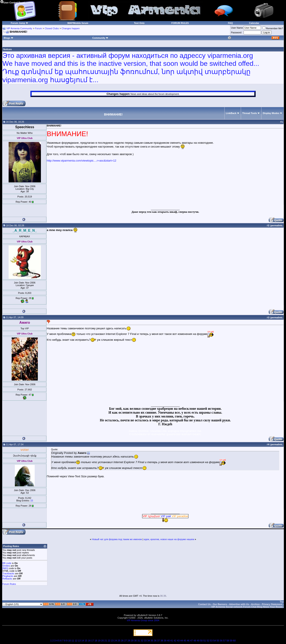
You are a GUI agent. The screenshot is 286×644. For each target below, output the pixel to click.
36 (155, 641)
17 (93, 641)
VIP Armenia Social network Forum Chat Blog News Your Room (247, 607)
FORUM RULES (180, 23)
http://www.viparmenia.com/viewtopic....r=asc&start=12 (82, 161)
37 (159, 641)
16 (89, 641)
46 (188, 641)
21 (106, 641)
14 (83, 641)
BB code (7, 563)
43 (178, 641)
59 (231, 641)
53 (211, 641)
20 (103, 641)
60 (234, 641)
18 (96, 641)
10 (69, 641)
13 (79, 641)
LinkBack (231, 113)
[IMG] (5, 568)
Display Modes (271, 113)
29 (132, 641)
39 (165, 641)
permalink (276, 225)
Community (100, 38)
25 (119, 641)
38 (162, 641)
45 (185, 641)
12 (76, 641)
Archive (255, 604)
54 (214, 641)
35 (152, 641)
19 (99, 641)
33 (145, 641)
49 (198, 641)
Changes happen (71, 28)
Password (236, 32)
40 (168, 641)
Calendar (254, 23)
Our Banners (220, 604)
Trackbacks (8, 573)
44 (182, 641)
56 (221, 641)
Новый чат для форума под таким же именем (117, 539)
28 (129, 641)
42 (175, 641)
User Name (237, 28)
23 (112, 641)
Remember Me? (273, 28)
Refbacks (7, 579)
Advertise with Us (239, 604)
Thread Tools (250, 113)
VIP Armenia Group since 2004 (143, 620)
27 (126, 641)
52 (208, 641)
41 (172, 641)
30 (135, 641)
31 (139, 641)
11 (73, 641)
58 (228, 641)
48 (195, 641)
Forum (39, 28)
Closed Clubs (52, 28)
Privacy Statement (272, 604)
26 (122, 641)
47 (191, 641)
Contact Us (204, 604)
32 (142, 641)
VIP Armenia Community (19, 28)
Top (282, 602)
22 (109, 641)
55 (218, 641)
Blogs (9, 38)
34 (149, 641)
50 (201, 641)
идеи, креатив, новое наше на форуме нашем (169, 539)
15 (32, 501)
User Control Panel (12, 2)
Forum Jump (18, 23)
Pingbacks (8, 576)
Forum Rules (9, 584)
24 (116, 641)
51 (205, 641)
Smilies (6, 566)
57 (224, 641)
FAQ (230, 23)
